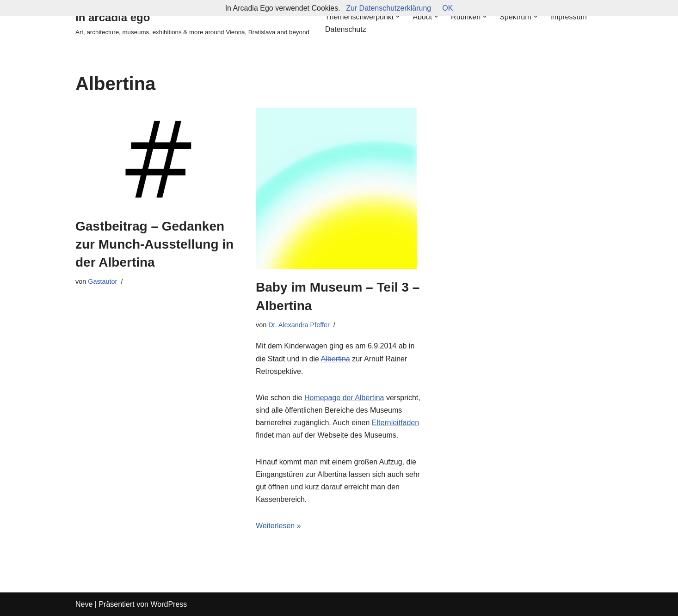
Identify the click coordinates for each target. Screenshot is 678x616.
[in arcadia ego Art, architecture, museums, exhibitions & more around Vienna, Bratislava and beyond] (192, 23)
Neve (84, 604)
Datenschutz (346, 29)
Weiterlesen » (278, 526)
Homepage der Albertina (344, 398)
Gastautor (102, 281)
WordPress (169, 604)
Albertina (336, 359)
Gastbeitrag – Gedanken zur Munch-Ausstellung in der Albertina (154, 244)
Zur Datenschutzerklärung (388, 8)
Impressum (569, 17)
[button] (398, 17)
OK (447, 8)
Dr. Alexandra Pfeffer (299, 325)
